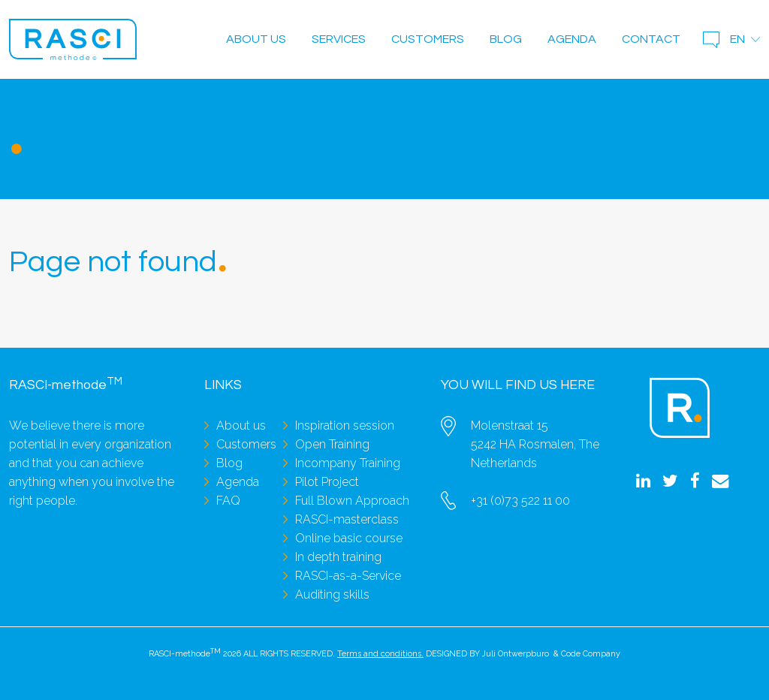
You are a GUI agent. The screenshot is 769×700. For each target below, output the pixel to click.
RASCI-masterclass (347, 519)
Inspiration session (345, 425)
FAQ (228, 501)
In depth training (338, 557)
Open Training (332, 444)
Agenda (572, 39)
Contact (651, 39)
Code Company (591, 654)
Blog (506, 39)
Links (223, 385)
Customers (428, 39)
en (737, 39)
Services (339, 39)
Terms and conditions (379, 654)
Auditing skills (332, 594)
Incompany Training (348, 463)
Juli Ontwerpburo (516, 654)
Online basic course (349, 538)
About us (256, 39)
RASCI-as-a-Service (348, 576)
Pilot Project (327, 482)
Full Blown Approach (352, 501)
